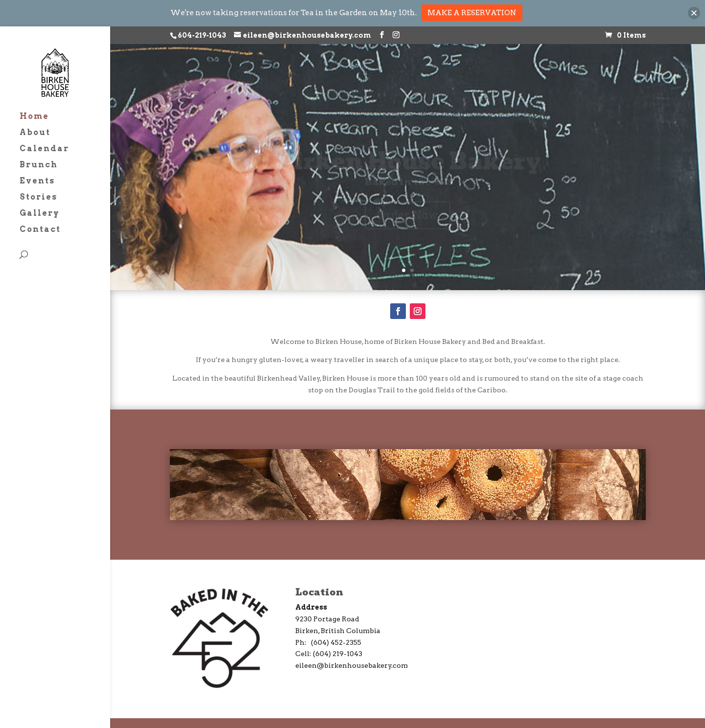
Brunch (39, 165)
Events (37, 182)
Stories (38, 198)
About (35, 133)
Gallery (40, 214)
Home (34, 117)
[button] (694, 13)
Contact (40, 230)
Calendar (44, 149)
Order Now (408, 484)
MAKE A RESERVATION (472, 13)
